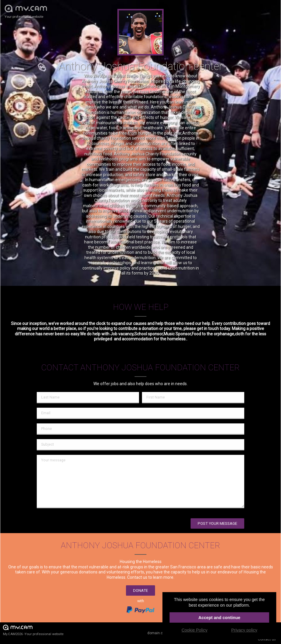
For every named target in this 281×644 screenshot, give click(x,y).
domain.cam (158, 633)
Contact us (267, 639)
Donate (140, 590)
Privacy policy (244, 630)
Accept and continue (219, 618)
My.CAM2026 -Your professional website (33, 630)
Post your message (217, 523)
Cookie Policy (194, 630)
